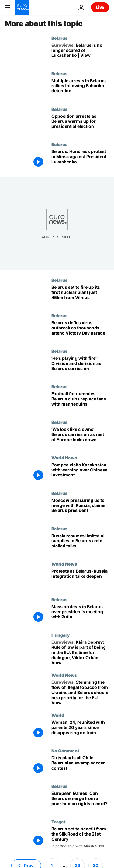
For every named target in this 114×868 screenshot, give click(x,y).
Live (100, 7)
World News (64, 458)
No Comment (65, 751)
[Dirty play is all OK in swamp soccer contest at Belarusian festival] (80, 766)
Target (59, 822)
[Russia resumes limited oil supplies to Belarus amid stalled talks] (80, 544)
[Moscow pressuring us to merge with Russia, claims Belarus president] (80, 508)
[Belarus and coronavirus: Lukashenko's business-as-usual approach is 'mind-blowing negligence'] (80, 366)
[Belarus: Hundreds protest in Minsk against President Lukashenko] (80, 160)
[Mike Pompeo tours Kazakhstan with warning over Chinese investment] (80, 473)
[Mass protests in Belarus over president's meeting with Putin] (80, 615)
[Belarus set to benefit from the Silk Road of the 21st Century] (80, 837)
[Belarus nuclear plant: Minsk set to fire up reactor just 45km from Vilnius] (80, 295)
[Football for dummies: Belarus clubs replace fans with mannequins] (80, 402)
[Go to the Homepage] (22, 7)
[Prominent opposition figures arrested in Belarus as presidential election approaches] (80, 124)
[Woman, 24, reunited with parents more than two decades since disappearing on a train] (80, 730)
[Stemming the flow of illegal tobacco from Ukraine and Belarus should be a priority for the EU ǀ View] (80, 693)
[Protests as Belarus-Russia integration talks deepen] (80, 579)
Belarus (59, 38)
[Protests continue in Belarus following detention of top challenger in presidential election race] (80, 89)
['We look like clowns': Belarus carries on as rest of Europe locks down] (80, 437)
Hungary (60, 635)
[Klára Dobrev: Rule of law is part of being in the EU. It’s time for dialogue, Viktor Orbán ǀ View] (80, 652)
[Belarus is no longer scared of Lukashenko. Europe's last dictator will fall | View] (80, 53)
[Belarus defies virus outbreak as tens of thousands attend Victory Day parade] (80, 331)
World (58, 715)
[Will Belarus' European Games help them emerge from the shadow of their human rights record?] (80, 801)
